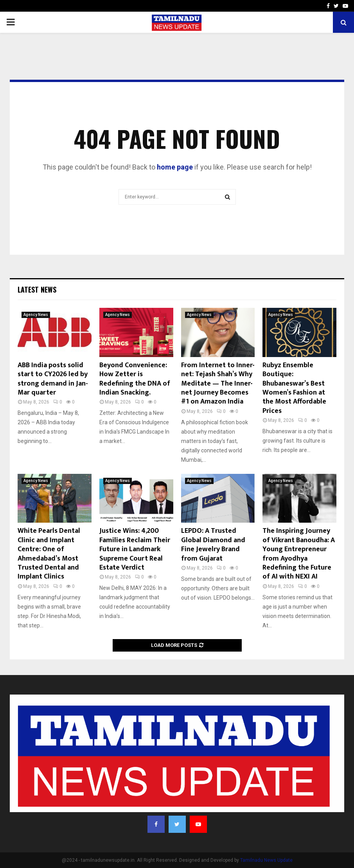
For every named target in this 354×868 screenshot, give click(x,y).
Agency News (36, 315)
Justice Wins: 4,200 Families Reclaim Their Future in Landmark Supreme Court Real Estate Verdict (135, 549)
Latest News (37, 289)
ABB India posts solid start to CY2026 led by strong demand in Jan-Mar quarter (53, 379)
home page (175, 167)
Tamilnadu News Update (266, 860)
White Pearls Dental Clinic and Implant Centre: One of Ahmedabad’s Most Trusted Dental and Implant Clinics (49, 554)
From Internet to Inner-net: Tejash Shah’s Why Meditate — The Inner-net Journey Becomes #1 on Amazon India (218, 384)
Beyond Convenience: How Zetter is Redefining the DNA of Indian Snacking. (135, 379)
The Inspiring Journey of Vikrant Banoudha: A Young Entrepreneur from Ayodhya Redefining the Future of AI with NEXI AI (299, 554)
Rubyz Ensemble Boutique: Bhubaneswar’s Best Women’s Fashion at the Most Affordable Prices (294, 388)
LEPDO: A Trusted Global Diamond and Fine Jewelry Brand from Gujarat (213, 545)
